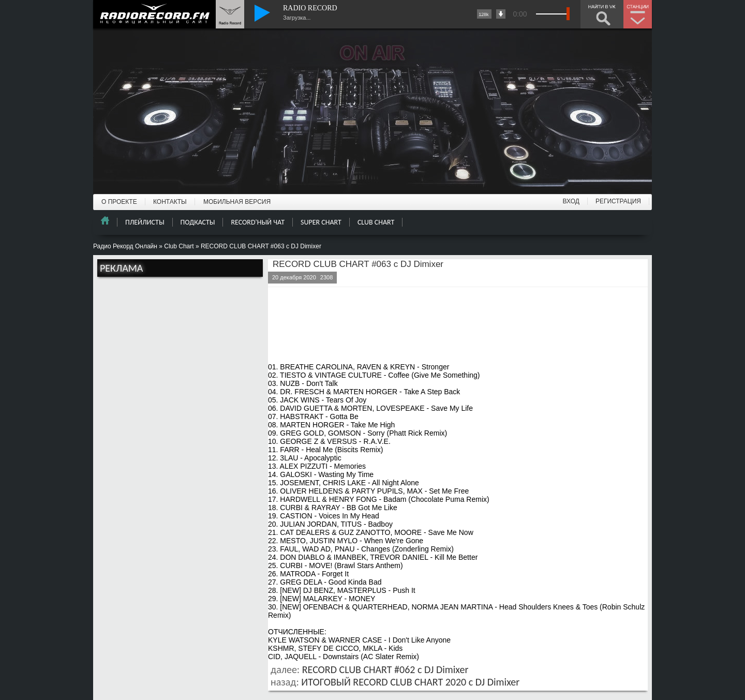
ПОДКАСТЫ (198, 222)
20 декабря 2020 (294, 277)
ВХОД (571, 201)
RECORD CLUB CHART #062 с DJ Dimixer (385, 669)
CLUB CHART (376, 222)
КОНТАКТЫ (170, 202)
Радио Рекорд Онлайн (125, 246)
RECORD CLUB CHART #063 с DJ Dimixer (358, 264)
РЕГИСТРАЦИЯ (618, 201)
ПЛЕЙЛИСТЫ (145, 222)
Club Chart (179, 246)
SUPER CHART (321, 222)
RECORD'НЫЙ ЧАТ (258, 222)
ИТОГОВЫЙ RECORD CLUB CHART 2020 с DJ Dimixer (410, 682)
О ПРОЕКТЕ (119, 202)
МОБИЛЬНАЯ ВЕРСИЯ (237, 202)
